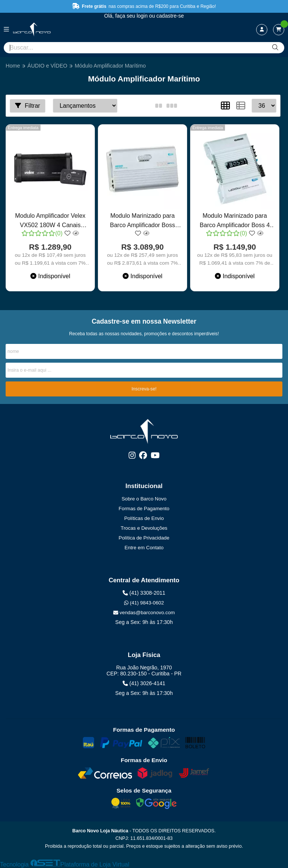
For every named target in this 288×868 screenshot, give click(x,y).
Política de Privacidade (144, 538)
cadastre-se (170, 16)
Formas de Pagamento (144, 509)
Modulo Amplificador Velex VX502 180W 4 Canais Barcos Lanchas (50, 221)
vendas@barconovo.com (144, 613)
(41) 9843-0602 (144, 603)
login (143, 16)
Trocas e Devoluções (144, 528)
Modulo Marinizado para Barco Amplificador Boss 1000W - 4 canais (142, 221)
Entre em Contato (144, 548)
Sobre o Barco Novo (144, 499)
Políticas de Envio (144, 518)
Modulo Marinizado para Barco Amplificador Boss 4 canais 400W (235, 221)
